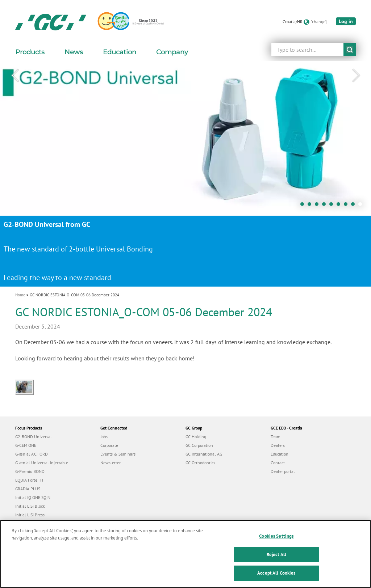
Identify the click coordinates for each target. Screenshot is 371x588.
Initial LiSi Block (30, 506)
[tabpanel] (185, 174)
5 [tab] (333, 206)
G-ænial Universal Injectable (42, 463)
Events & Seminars (118, 454)
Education (280, 454)
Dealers (278, 445)
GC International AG (204, 454)
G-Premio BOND (30, 471)
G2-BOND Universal (34, 437)
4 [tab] (326, 206)
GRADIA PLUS (28, 489)
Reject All (276, 558)
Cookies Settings (276, 540)
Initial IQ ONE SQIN (33, 497)
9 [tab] (362, 206)
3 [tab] (318, 206)
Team (276, 437)
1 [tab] (304, 206)
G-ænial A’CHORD (32, 454)
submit (350, 49)
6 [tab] (340, 206)
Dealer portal (283, 471)
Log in (346, 21)
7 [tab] (347, 206)
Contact (278, 463)
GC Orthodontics (200, 463)
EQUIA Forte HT (30, 480)
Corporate (109, 445)
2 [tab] (311, 206)
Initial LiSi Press (30, 515)
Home (20, 295)
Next (356, 76)
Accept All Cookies (276, 577)
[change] (319, 22)
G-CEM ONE (26, 445)
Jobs (104, 437)
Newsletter (111, 463)
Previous (15, 76)
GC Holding (196, 437)
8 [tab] (355, 206)
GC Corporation (199, 445)
